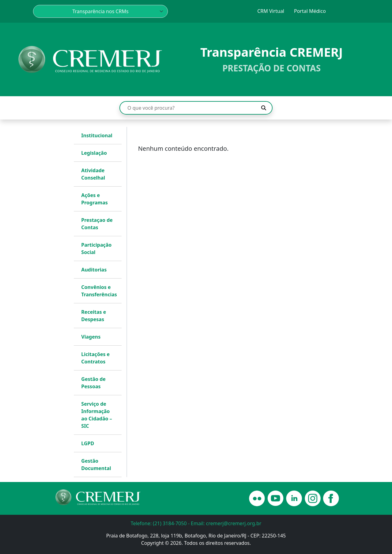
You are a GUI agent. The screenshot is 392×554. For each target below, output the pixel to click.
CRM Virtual (271, 11)
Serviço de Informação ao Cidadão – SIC (96, 415)
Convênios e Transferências (99, 291)
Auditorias (94, 270)
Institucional (97, 135)
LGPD (88, 443)
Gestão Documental (96, 465)
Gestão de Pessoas (93, 383)
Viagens (91, 337)
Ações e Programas (94, 199)
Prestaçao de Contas (97, 224)
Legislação (94, 153)
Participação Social (96, 249)
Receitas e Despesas (94, 316)
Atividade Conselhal (93, 174)
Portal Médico (310, 11)
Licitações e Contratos (95, 358)
